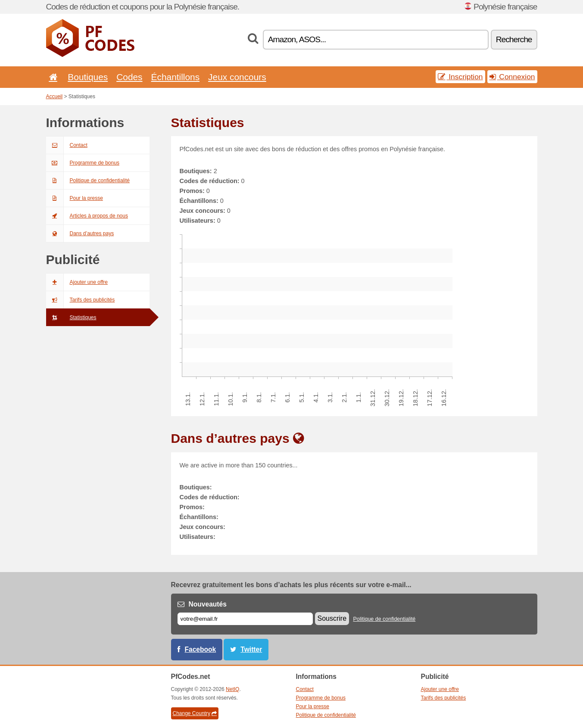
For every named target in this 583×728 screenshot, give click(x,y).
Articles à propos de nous (87, 216)
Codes (129, 77)
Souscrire (332, 618)
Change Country (195, 713)
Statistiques (71, 317)
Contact (67, 145)
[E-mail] (245, 619)
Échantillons (176, 77)
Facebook (201, 649)
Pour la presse (75, 198)
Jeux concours (237, 77)
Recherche (514, 39)
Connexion (512, 77)
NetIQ (232, 689)
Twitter (251, 649)
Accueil (55, 96)
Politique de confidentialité (88, 180)
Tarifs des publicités (81, 300)
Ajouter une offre (77, 282)
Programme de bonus (83, 163)
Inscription (460, 77)
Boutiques (88, 77)
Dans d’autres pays (80, 233)
